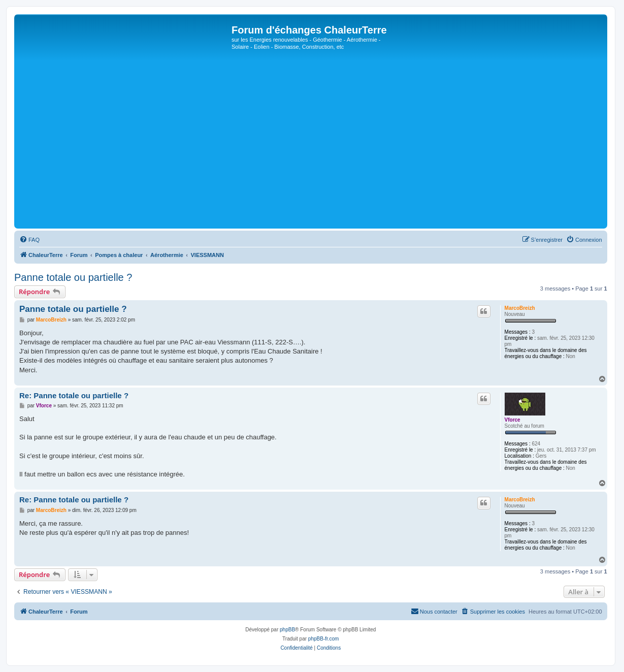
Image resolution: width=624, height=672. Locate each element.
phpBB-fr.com (324, 639)
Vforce (513, 420)
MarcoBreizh (520, 308)
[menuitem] (29, 240)
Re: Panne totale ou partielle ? (74, 395)
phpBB (287, 630)
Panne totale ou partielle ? (73, 277)
